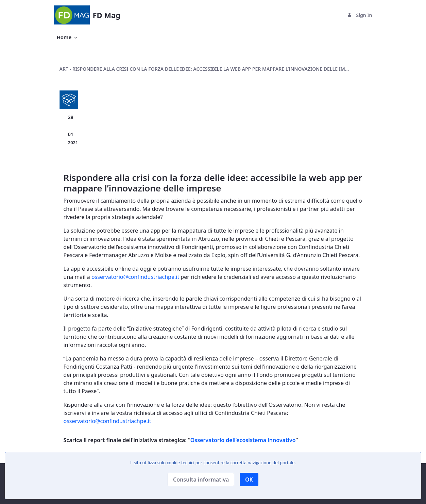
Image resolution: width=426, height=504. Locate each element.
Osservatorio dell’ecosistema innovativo (243, 440)
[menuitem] (67, 37)
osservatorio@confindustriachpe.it (135, 277)
